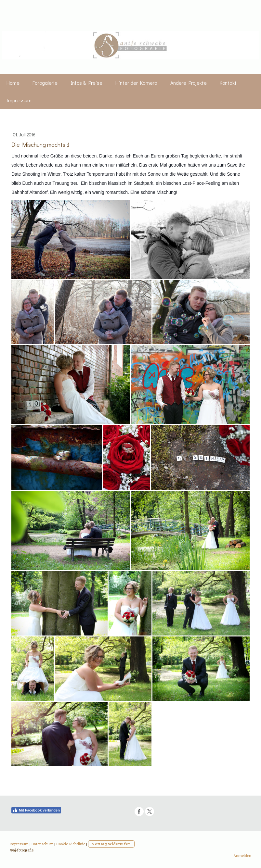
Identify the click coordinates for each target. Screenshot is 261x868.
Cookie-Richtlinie (71, 844)
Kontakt (228, 83)
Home (13, 83)
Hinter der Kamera (136, 83)
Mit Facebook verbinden (36, 810)
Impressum (19, 100)
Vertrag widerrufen (111, 844)
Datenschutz (42, 844)
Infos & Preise (86, 83)
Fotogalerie (45, 83)
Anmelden (242, 855)
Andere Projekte (189, 83)
